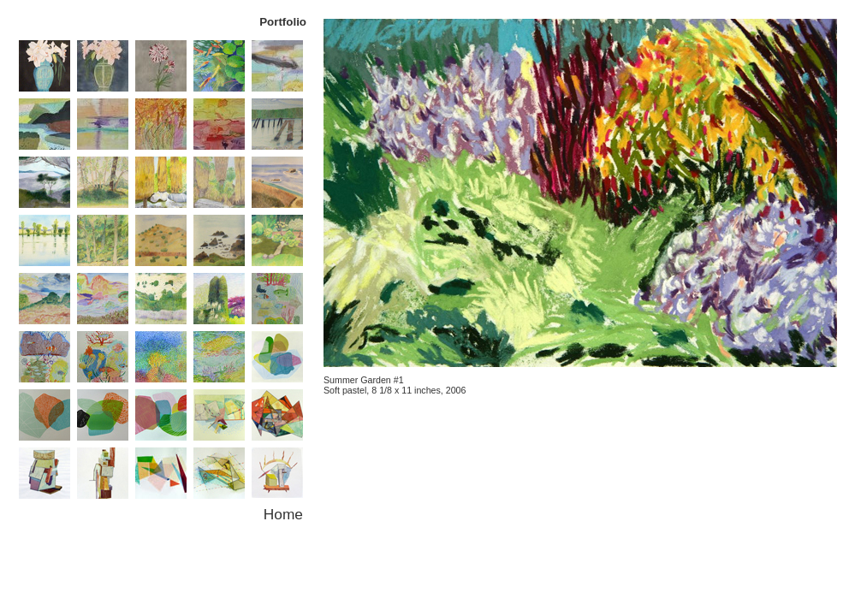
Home (283, 514)
